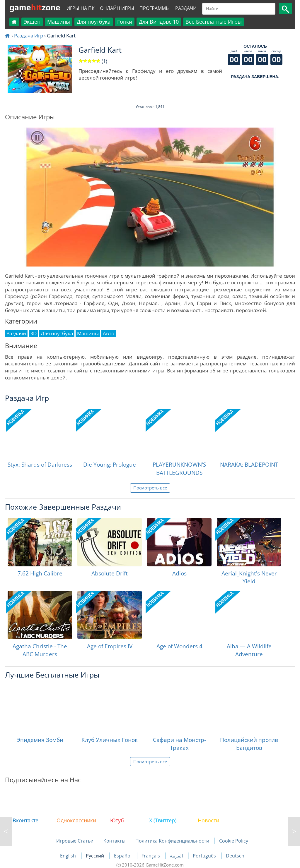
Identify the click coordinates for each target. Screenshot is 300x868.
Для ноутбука (94, 22)
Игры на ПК (81, 8)
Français (151, 856)
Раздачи (186, 8)
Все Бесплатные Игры (214, 22)
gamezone (35, 7)
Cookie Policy (234, 841)
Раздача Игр (29, 36)
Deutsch (235, 856)
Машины (59, 22)
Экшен (32, 22)
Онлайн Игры (117, 8)
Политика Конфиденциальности (172, 841)
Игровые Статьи (75, 841)
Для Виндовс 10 (159, 22)
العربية (177, 856)
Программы (155, 8)
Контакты (114, 841)
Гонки (125, 22)
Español (123, 856)
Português (205, 856)
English (69, 856)
